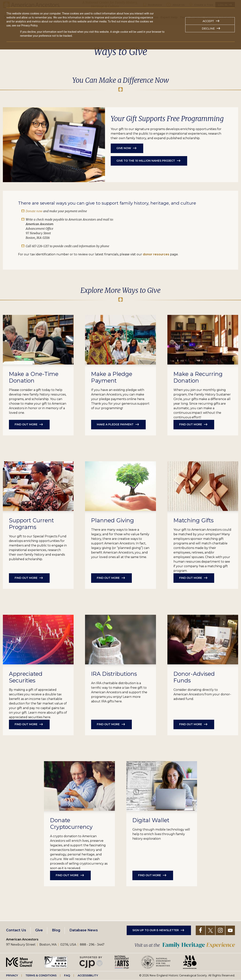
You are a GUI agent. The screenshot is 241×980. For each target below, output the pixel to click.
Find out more (26, 424)
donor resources (156, 254)
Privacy (12, 975)
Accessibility (88, 975)
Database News (84, 930)
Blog (56, 930)
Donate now (34, 211)
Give (39, 930)
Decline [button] (208, 29)
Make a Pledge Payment (115, 424)
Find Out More (108, 578)
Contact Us (16, 930)
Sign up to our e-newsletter (156, 930)
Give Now (124, 148)
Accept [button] (208, 21)
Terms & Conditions (41, 975)
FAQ (67, 975)
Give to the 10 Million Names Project (146, 161)
